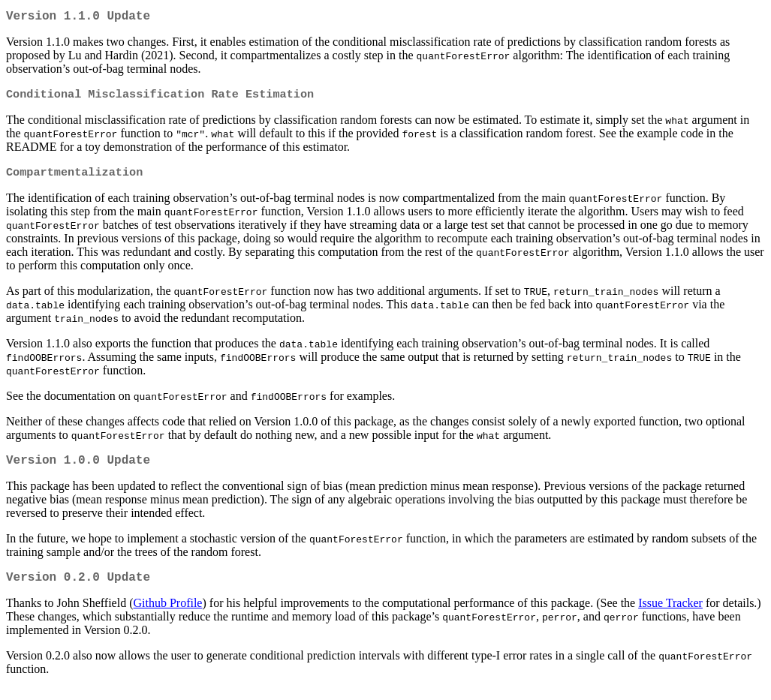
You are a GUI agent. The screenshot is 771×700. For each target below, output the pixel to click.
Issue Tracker (670, 615)
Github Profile (167, 615)
